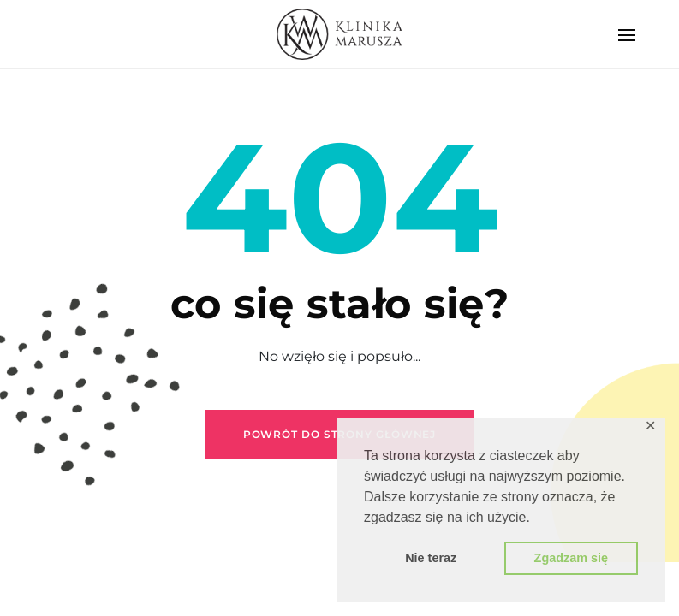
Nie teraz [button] (431, 558)
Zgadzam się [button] (571, 558)
